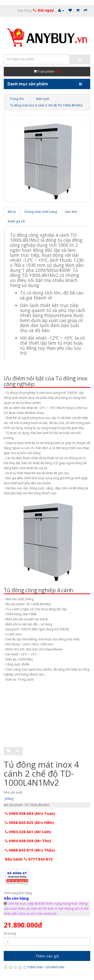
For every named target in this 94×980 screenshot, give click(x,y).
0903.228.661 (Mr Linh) (28, 832)
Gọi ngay (46, 10)
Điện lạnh (43, 99)
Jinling (9, 799)
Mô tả (12, 212)
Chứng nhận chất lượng (41, 212)
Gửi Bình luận (55, 967)
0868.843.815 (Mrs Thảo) (30, 850)
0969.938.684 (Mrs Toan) (30, 813)
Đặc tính (71, 212)
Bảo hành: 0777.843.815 (29, 859)
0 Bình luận (35, 967)
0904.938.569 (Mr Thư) (28, 841)
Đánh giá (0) (16, 221)
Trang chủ (17, 99)
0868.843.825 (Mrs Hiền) (29, 822)
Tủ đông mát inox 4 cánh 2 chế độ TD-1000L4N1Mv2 (46, 105)
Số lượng (10, 933)
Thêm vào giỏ (47, 956)
